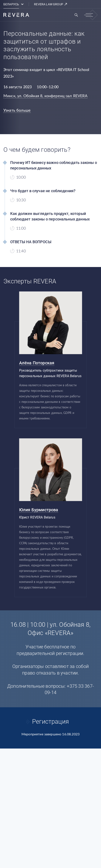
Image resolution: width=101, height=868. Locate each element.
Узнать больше (17, 111)
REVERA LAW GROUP (51, 4)
